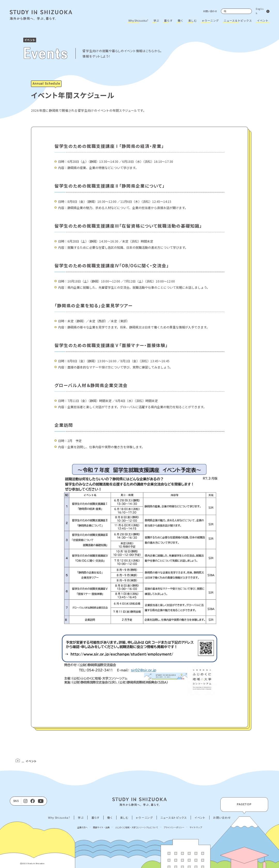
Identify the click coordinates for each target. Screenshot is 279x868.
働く (181, 21)
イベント (263, 21)
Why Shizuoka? (138, 21)
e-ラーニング (210, 21)
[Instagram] (25, 801)
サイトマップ (196, 827)
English (260, 11)
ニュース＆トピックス (238, 21)
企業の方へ (82, 827)
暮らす (168, 21)
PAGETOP (244, 804)
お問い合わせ (210, 11)
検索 (225, 11)
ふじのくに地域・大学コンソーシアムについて (137, 827)
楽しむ (193, 21)
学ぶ (156, 21)
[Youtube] (41, 801)
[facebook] (33, 801)
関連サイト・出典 (101, 827)
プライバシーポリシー (174, 827)
